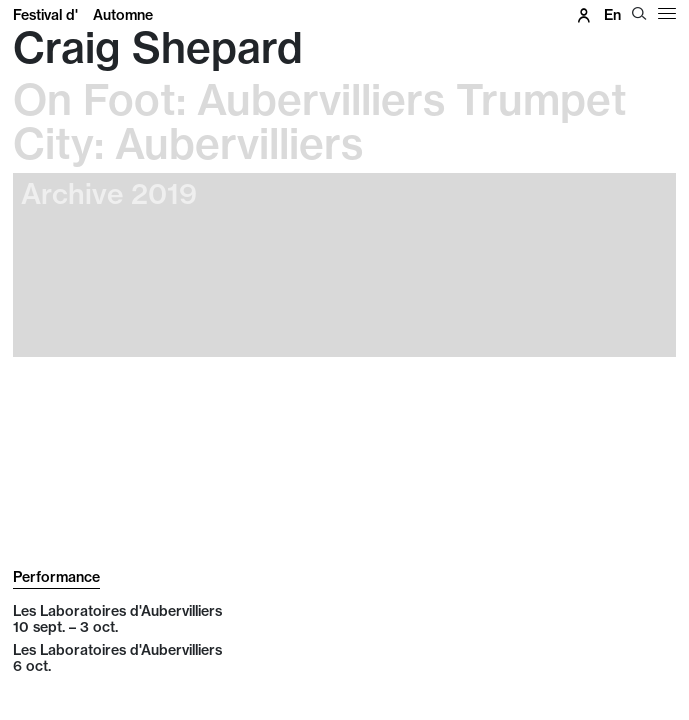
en (612, 15)
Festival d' (83, 15)
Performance (56, 577)
